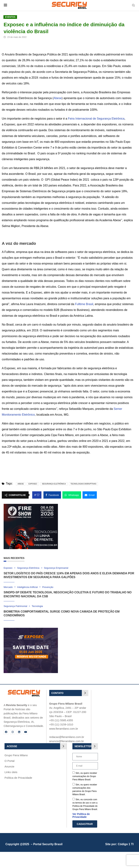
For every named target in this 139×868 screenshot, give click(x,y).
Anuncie (9, 766)
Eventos (10, 17)
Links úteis (11, 772)
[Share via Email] (90, 495)
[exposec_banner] (31, 629)
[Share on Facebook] (52, 495)
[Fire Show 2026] (31, 505)
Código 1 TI (126, 844)
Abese (57, 98)
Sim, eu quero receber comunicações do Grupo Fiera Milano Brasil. (85, 777)
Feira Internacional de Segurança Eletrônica (96, 119)
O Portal (10, 761)
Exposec (33, 484)
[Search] (133, 5)
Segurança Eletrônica (54, 484)
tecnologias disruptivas (84, 484)
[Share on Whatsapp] (72, 495)
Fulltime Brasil (84, 304)
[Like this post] (38, 495)
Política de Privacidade (18, 778)
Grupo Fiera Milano (16, 755)
